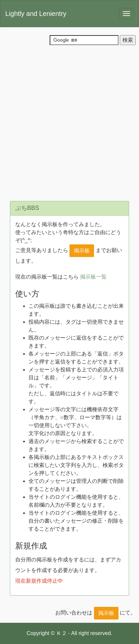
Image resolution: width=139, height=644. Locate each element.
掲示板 (82, 251)
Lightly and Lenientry (36, 14)
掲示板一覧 (93, 277)
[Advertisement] (69, 121)
